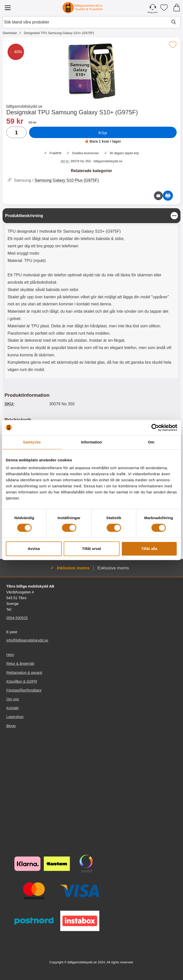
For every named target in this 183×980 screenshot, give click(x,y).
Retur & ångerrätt (20, 664)
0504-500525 (17, 618)
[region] (91, 216)
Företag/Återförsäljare (24, 690)
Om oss (13, 699)
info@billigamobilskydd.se (27, 640)
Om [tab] (151, 442)
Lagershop (15, 717)
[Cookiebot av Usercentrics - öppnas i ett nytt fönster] (155, 428)
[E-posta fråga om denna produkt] (158, 196)
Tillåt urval (92, 549)
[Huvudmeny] (8, 8)
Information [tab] (91, 442)
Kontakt (13, 708)
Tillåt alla (149, 549)
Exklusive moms (113, 568)
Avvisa (34, 549)
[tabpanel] (91, 295)
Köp (103, 133)
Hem (10, 655)
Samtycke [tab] (32, 442)
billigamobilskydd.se (24, 106)
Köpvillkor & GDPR (22, 681)
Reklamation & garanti (24, 672)
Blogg (11, 726)
